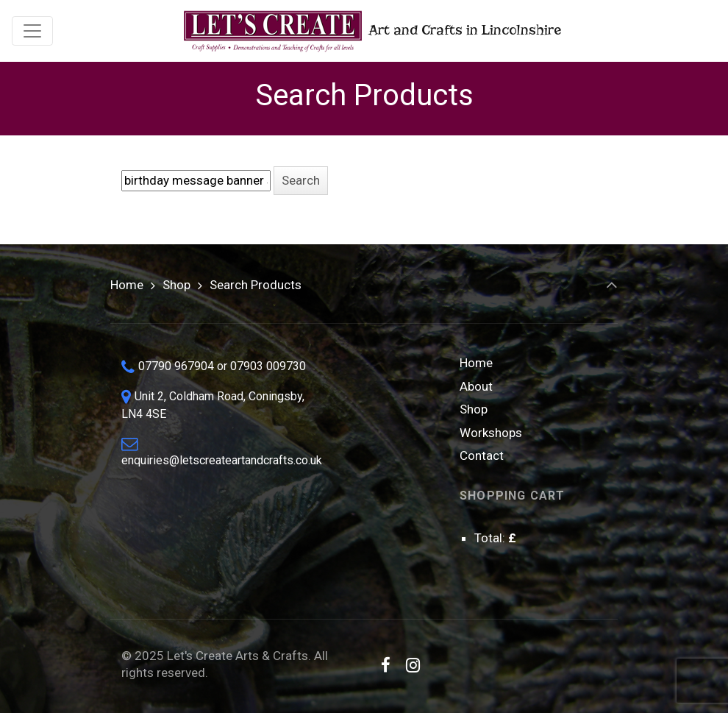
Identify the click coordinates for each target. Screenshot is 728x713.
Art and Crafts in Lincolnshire (371, 31)
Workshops (491, 433)
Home (127, 285)
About (476, 386)
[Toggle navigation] (32, 31)
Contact (482, 455)
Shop (176, 285)
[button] (301, 181)
